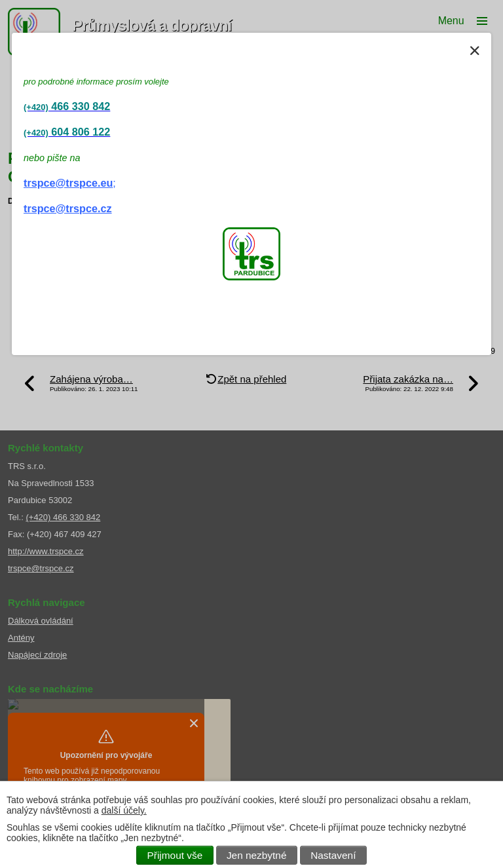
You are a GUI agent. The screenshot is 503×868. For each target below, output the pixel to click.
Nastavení (333, 855)
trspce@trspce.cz (68, 208)
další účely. (124, 810)
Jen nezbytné (257, 855)
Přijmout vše (175, 855)
